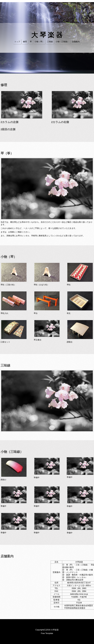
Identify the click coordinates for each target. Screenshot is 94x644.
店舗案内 (76, 42)
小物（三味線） (62, 42)
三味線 (50, 42)
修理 (25, 42)
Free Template (47, 633)
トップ (17, 42)
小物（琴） (39, 42)
